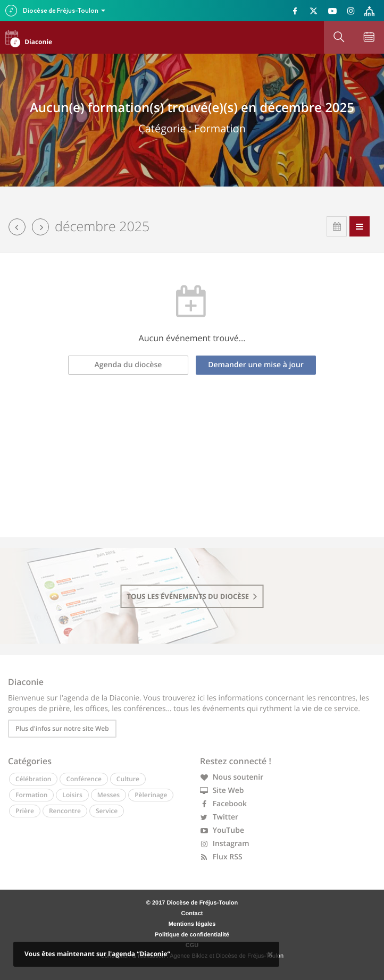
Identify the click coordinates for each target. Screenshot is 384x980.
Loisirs (72, 795)
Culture (128, 779)
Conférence (84, 779)
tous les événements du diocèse (192, 596)
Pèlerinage (151, 795)
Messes (108, 795)
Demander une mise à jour (256, 365)
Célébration (33, 779)
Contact (192, 914)
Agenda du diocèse (128, 365)
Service (107, 811)
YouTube (222, 830)
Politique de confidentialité (192, 935)
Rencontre (65, 811)
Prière (25, 811)
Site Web (222, 791)
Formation (31, 795)
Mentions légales (192, 924)
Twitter (219, 817)
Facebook (223, 804)
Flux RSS (221, 857)
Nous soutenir (232, 777)
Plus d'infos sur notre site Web (62, 728)
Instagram (225, 844)
